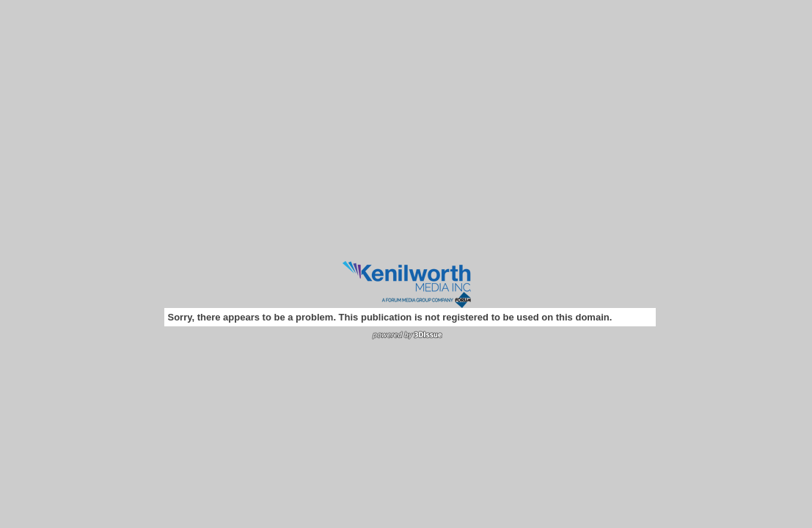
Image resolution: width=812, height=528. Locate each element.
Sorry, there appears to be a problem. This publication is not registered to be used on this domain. (390, 317)
